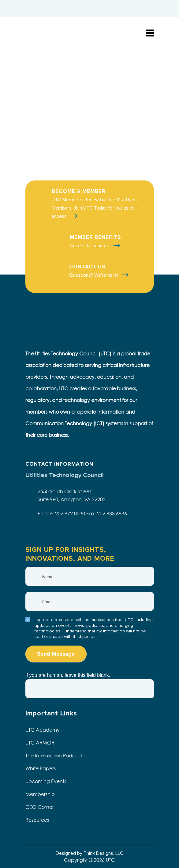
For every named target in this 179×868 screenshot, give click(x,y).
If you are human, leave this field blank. (68, 675)
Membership (40, 794)
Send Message (56, 654)
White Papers (41, 768)
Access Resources (90, 246)
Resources (37, 820)
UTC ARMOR (40, 743)
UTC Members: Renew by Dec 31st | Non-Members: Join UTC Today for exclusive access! (95, 208)
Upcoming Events (46, 781)
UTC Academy (43, 730)
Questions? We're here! (94, 275)
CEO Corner (40, 807)
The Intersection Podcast (54, 756)
